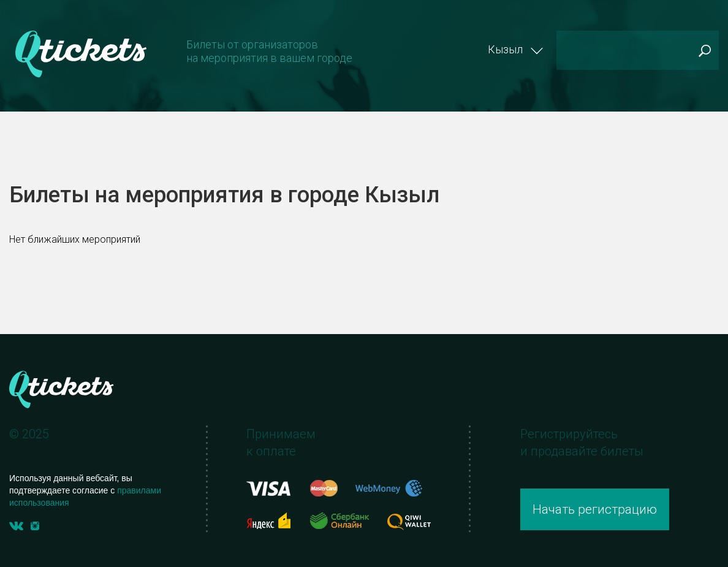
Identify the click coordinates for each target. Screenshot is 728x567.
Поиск (704, 51)
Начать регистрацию (595, 509)
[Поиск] (638, 50)
